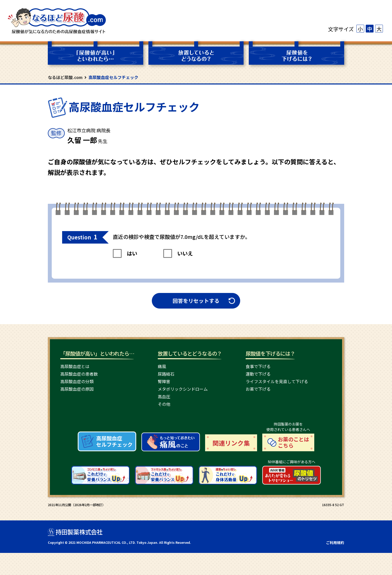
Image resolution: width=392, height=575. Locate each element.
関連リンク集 (231, 465)
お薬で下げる (258, 389)
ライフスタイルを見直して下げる (277, 381)
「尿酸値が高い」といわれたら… (97, 353)
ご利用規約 (335, 565)
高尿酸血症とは (75, 366)
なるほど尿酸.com (65, 77)
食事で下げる (258, 366)
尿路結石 (166, 374)
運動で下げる (258, 374)
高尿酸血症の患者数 (79, 374)
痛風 (162, 366)
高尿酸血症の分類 (77, 381)
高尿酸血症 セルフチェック (114, 463)
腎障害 (164, 381)
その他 (164, 404)
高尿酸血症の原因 (77, 389)
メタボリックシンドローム (183, 389)
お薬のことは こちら (293, 464)
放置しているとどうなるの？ (190, 353)
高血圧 (164, 396)
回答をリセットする (196, 301)
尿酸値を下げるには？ (270, 353)
